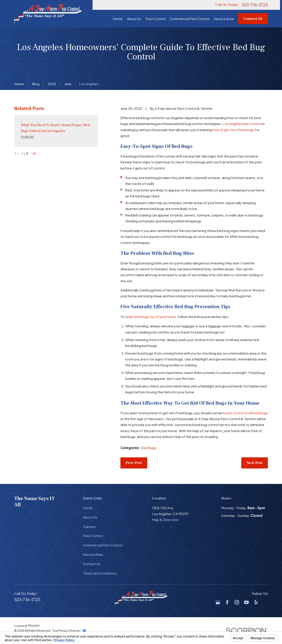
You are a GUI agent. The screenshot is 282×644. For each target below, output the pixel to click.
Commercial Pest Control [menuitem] (190, 19)
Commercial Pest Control (103, 545)
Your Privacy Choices (69, 630)
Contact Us (253, 19)
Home (88, 508)
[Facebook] (227, 602)
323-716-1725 (255, 5)
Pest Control (93, 536)
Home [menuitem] (118, 19)
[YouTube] (246, 602)
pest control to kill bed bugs (246, 413)
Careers (89, 527)
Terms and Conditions (100, 573)
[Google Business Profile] (218, 602)
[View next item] (33, 153)
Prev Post (134, 463)
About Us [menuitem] (134, 19)
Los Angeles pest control (242, 124)
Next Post (255, 463)
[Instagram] (237, 602)
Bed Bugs (149, 448)
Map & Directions (165, 520)
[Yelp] (256, 602)
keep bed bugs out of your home (151, 317)
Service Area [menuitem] (224, 19)
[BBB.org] (266, 602)
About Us (90, 517)
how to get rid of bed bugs (233, 130)
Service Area (93, 554)
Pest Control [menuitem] (156, 19)
